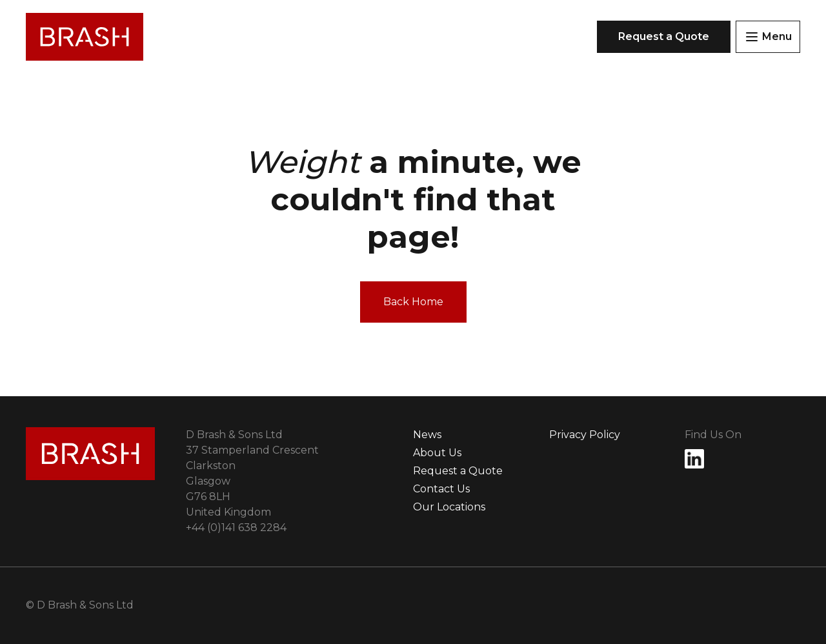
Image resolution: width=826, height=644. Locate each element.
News (427, 435)
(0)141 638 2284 (236, 528)
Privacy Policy (585, 435)
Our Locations (449, 507)
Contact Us (441, 489)
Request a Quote (458, 471)
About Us (437, 453)
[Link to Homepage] (85, 37)
